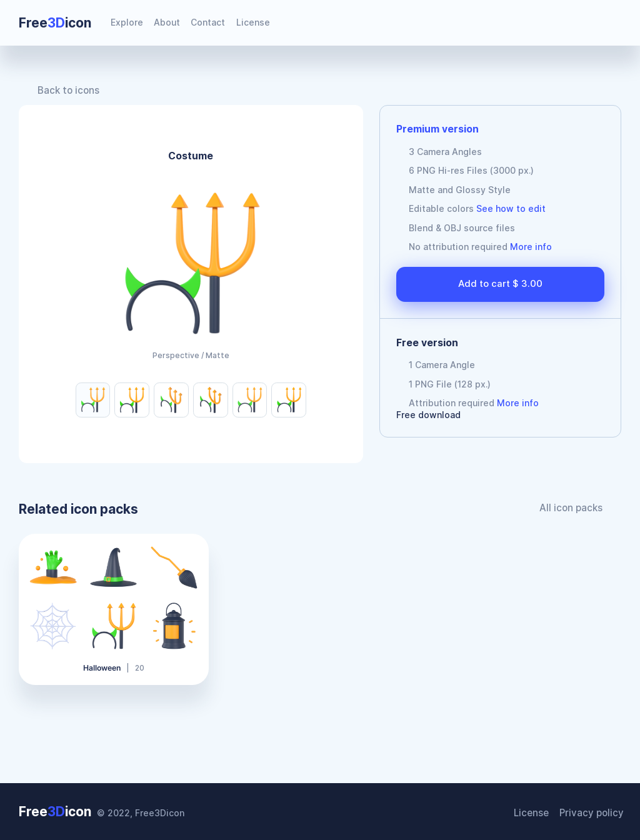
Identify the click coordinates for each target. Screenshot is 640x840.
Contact (208, 22)
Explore (127, 22)
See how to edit (511, 208)
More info (531, 247)
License (253, 22)
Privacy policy (594, 812)
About (167, 22)
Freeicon (55, 23)
